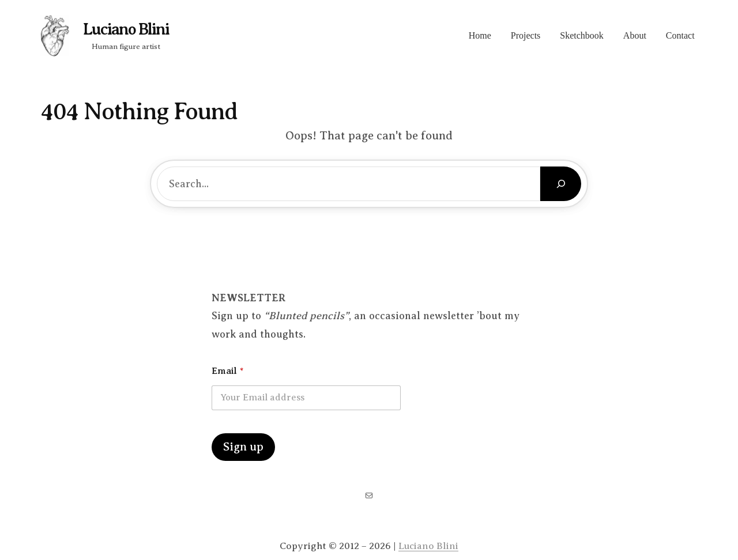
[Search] (561, 184)
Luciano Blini (126, 29)
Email (227, 371)
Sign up (243, 447)
